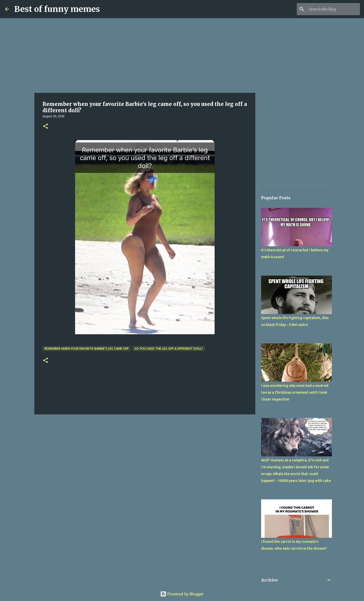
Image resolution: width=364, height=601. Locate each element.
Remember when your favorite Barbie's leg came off (87, 349)
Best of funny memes (57, 9)
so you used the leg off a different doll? (169, 349)
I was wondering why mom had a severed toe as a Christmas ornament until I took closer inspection (295, 392)
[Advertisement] (145, 56)
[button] (45, 127)
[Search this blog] (333, 9)
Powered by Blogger (182, 594)
